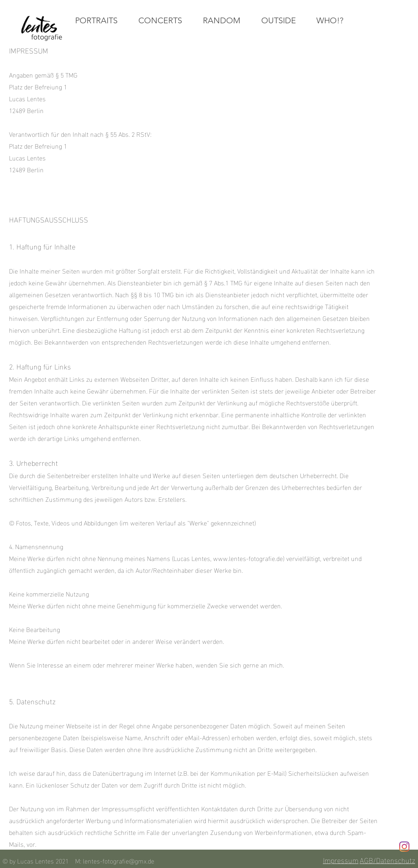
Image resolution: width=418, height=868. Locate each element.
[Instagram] (404, 847)
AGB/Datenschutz (387, 860)
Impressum (341, 860)
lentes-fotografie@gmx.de (119, 860)
